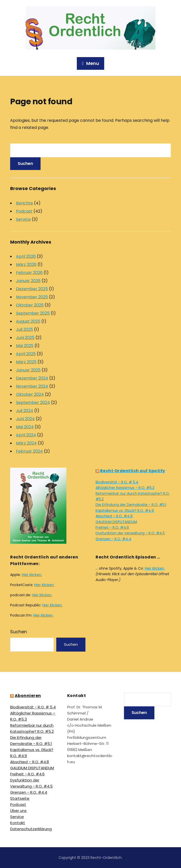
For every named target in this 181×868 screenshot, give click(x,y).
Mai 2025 (25, 346)
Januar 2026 (28, 281)
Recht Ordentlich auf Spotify (133, 471)
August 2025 (28, 321)
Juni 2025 (25, 338)
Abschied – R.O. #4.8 (114, 516)
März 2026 (26, 265)
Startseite (20, 798)
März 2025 (26, 362)
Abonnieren (28, 696)
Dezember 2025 (32, 289)
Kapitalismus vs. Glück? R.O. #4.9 (125, 510)
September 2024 (33, 403)
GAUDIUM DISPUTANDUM (116, 522)
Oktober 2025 (30, 305)
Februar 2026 (29, 273)
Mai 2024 (25, 427)
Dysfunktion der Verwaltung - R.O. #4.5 (130, 533)
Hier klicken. (32, 575)
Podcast (24, 211)
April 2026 (26, 256)
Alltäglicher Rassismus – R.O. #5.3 (125, 488)
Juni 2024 (25, 419)
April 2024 (26, 435)
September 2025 (33, 313)
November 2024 (32, 386)
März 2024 (26, 443)
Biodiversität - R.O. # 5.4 (117, 482)
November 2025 (32, 297)
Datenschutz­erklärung (31, 829)
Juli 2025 (24, 329)
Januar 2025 (28, 370)
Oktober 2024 (30, 394)
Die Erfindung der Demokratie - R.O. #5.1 (131, 505)
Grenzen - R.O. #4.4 (113, 539)
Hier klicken (155, 568)
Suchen (19, 632)
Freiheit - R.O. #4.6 (112, 527)
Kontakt (18, 823)
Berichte (24, 203)
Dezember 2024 (32, 378)
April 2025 (26, 354)
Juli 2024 (25, 411)
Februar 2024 (29, 451)
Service (23, 219)
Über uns (18, 811)
